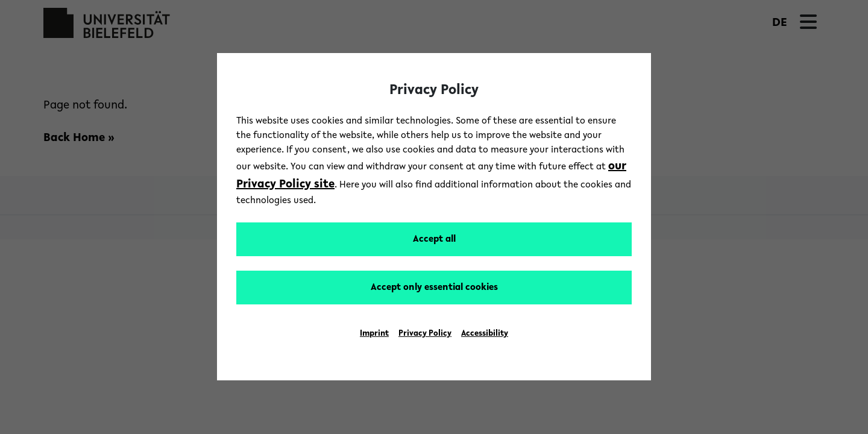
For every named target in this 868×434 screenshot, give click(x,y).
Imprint (374, 334)
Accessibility (485, 334)
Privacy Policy (425, 334)
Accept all (434, 239)
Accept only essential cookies (434, 288)
